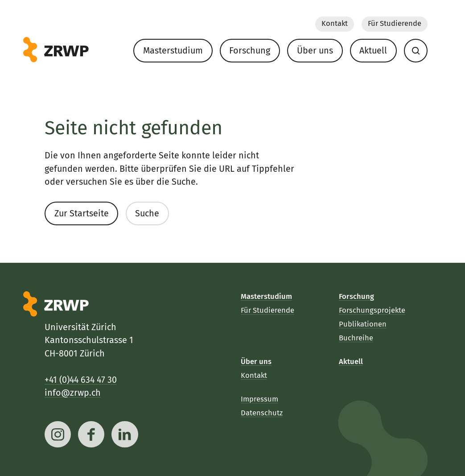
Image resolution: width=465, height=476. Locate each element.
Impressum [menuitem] (259, 399)
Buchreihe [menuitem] (356, 338)
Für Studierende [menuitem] (394, 23)
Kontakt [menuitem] (334, 23)
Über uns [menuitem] (315, 50)
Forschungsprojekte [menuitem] (372, 310)
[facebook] (91, 434)
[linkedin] (125, 434)
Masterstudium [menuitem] (173, 50)
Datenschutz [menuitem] (262, 413)
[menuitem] (416, 51)
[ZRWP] (56, 50)
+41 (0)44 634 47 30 (81, 380)
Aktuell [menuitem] (373, 50)
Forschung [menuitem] (250, 50)
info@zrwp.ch (73, 393)
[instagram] (58, 434)
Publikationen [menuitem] (363, 324)
